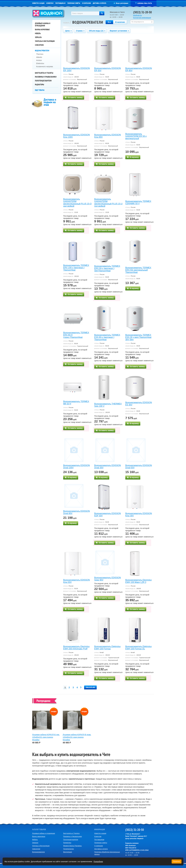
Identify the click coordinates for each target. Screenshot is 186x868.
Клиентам (50, 3)
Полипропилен (68, 849)
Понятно (177, 861)
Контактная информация (142, 18)
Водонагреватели (42, 51)
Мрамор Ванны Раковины (72, 846)
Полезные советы (74, 3)
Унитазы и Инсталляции (45, 41)
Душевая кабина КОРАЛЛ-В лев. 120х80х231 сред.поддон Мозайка (46, 737)
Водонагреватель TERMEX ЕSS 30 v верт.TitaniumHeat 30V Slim (138, 337)
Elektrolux (40, 63)
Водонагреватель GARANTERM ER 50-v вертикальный (136, 136)
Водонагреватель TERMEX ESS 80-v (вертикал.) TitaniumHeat (107, 337)
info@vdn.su (138, 15)
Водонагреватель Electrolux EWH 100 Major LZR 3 (138, 581)
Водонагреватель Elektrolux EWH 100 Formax (107, 648)
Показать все (90, 687)
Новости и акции (38, 3)
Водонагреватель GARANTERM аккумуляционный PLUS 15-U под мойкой (108, 203)
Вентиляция (68, 852)
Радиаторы (39, 85)
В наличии (120, 22)
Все (109, 22)
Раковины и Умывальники (46, 77)
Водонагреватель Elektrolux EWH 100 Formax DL (138, 648)
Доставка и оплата (100, 3)
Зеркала (38, 37)
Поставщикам (60, 3)
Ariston (39, 60)
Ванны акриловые (42, 30)
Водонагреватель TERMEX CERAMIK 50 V (138, 202)
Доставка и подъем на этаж (50, 102)
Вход (117, 3)
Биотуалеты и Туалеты (44, 73)
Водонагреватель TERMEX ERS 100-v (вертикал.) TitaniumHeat (76, 268)
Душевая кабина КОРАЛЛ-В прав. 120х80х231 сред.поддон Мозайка (77, 737)
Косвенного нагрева (45, 67)
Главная (66, 23)
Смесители (39, 45)
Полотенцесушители (43, 81)
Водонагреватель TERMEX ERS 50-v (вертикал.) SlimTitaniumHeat (107, 268)
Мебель (38, 33)
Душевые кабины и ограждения (43, 24)
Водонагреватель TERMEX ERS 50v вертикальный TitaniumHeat (138, 270)
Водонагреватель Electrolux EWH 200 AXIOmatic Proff (76, 648)
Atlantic (39, 57)
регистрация (124, 3)
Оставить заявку (74, 98)
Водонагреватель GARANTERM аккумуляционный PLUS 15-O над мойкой (77, 203)
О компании (86, 3)
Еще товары (40, 90)
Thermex (40, 54)
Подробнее (98, 862)
